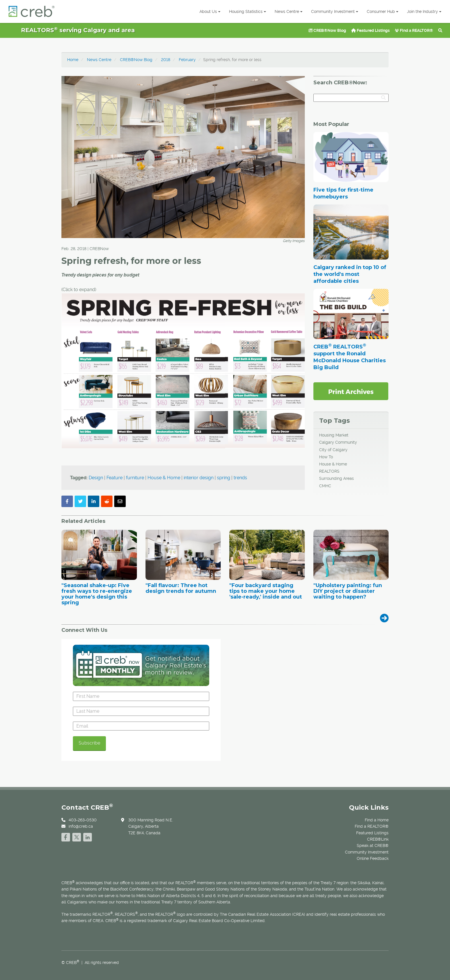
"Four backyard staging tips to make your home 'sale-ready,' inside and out (266, 591)
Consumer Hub (383, 11)
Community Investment (335, 11)
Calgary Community (338, 442)
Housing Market (334, 435)
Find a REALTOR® (414, 30)
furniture (135, 478)
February (187, 60)
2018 (166, 60)
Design (96, 478)
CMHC (325, 486)
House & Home (164, 478)
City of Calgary (333, 450)
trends (240, 478)
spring (224, 478)
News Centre (289, 11)
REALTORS (329, 471)
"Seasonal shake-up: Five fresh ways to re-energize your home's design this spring (97, 594)
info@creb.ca (81, 826)
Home (73, 60)
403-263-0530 (83, 820)
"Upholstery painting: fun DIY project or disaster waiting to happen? (348, 591)
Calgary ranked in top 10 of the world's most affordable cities (350, 274)
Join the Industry (424, 11)
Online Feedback (373, 858)
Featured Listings (371, 30)
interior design (199, 478)
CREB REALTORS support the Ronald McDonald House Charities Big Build (350, 357)
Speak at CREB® (373, 845)
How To (326, 457)
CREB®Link (378, 839)
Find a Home (377, 820)
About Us (210, 11)
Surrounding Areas (336, 478)
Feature (115, 478)
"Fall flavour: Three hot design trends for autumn (181, 589)
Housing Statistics (248, 11)
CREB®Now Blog (327, 30)
